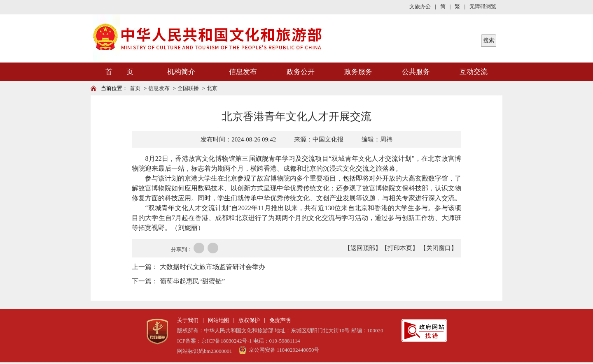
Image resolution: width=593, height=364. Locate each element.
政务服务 (358, 72)
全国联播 (188, 88)
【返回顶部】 (363, 248)
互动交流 (474, 72)
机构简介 (181, 72)
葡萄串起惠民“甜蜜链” (192, 281)
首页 (135, 88)
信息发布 (243, 72)
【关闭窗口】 (439, 248)
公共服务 (416, 72)
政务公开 (301, 72)
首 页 (119, 72)
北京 (212, 88)
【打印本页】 (400, 248)
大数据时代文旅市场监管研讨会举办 (212, 267)
